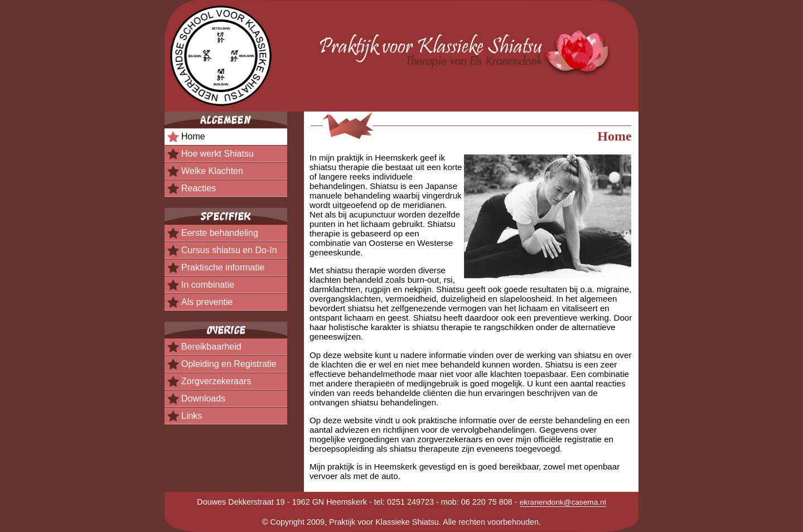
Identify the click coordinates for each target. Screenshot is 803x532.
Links (192, 416)
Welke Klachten (212, 171)
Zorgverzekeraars (216, 381)
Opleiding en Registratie (229, 364)
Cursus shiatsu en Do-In (229, 250)
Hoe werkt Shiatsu (217, 154)
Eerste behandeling (220, 233)
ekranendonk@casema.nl (563, 502)
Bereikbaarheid (211, 347)
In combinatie (208, 285)
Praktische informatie (223, 267)
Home (193, 136)
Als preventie (207, 302)
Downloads (203, 398)
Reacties (199, 188)
